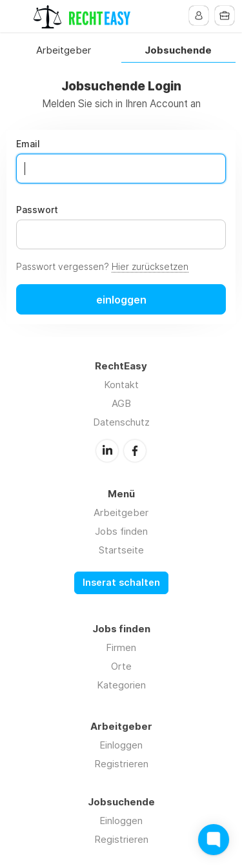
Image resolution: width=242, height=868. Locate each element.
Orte (121, 666)
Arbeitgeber (64, 51)
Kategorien (121, 685)
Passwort (37, 210)
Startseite (121, 550)
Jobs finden (121, 531)
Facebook (135, 451)
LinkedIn (107, 451)
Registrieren (121, 764)
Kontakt (121, 385)
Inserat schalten (121, 583)
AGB (121, 403)
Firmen (121, 647)
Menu (17, 16)
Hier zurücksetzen (150, 266)
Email (28, 144)
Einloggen (121, 745)
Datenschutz (121, 422)
